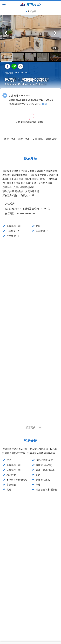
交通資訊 (38, 139)
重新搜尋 (31, 11)
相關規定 (52, 139)
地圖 (44, 104)
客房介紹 (24, 139)
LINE (14, 66)
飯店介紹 (9, 139)
